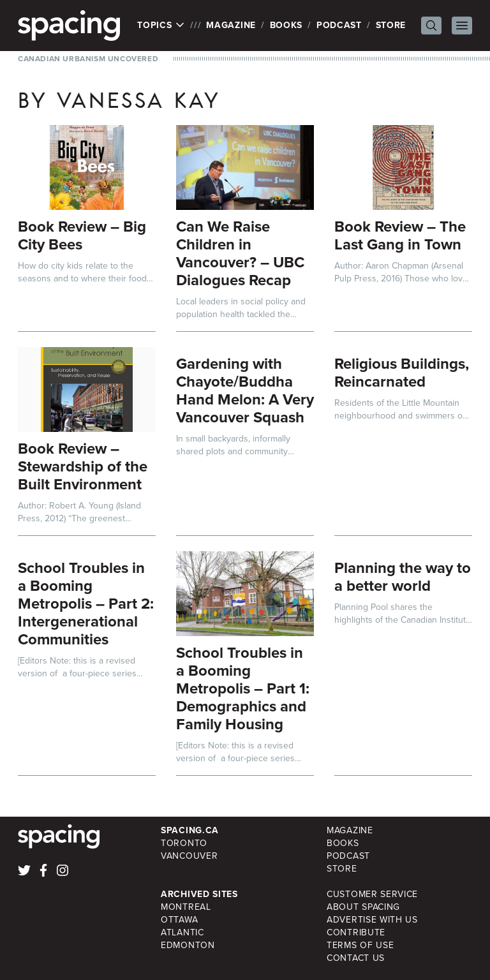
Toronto (184, 843)
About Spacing (363, 907)
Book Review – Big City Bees (82, 235)
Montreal (186, 907)
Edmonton (188, 945)
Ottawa (179, 920)
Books (286, 25)
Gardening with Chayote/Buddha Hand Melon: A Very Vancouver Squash (245, 390)
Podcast (339, 25)
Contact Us (356, 958)
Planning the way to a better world (403, 577)
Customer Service (372, 894)
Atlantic (182, 932)
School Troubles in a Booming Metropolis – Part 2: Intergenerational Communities (86, 604)
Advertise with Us (372, 920)
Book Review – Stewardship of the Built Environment (83, 466)
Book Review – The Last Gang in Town (400, 235)
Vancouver (189, 856)
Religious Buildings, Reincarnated (402, 373)
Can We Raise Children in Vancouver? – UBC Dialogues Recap (240, 253)
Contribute (356, 932)
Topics (161, 26)
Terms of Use (360, 945)
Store (391, 25)
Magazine (231, 25)
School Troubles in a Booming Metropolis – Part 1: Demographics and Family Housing (243, 688)
